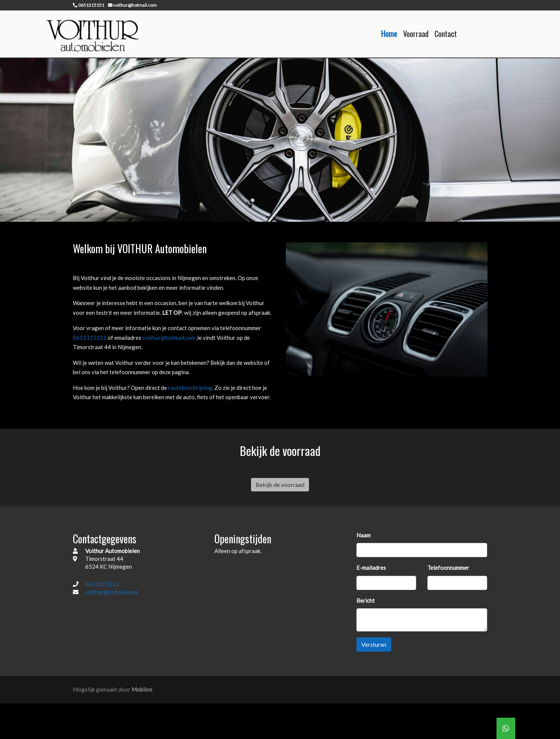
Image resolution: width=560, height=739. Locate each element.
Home (389, 34)
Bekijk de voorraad (280, 484)
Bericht (366, 600)
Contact (446, 34)
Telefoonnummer (448, 568)
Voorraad (416, 34)
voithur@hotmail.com (169, 338)
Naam (363, 535)
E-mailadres (371, 568)
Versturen (374, 644)
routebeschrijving (190, 388)
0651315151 (90, 338)
